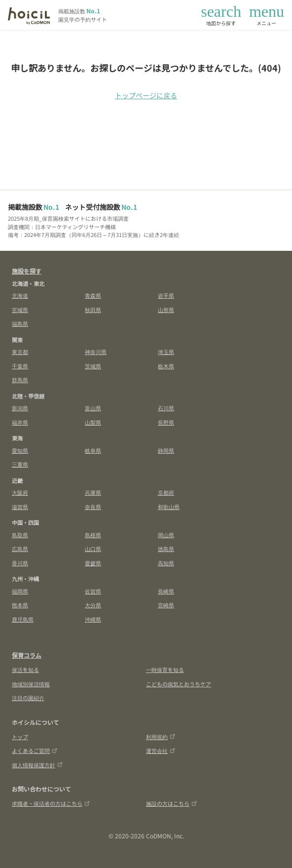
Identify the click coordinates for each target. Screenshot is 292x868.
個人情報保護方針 (37, 765)
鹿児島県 (23, 619)
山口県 (93, 549)
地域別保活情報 (31, 684)
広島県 (20, 549)
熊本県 (20, 605)
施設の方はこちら (171, 803)
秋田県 (93, 310)
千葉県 (20, 366)
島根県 (93, 535)
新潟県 (20, 408)
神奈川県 (96, 352)
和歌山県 (169, 507)
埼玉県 (166, 352)
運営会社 (161, 750)
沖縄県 (93, 619)
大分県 (93, 605)
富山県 (93, 408)
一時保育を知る (165, 670)
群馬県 (20, 380)
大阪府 (20, 492)
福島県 (20, 323)
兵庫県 (93, 492)
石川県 (166, 408)
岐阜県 (93, 450)
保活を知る (25, 670)
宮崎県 (166, 605)
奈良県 (93, 507)
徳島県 (166, 549)
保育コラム (27, 655)
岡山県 (166, 535)
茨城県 (93, 366)
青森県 (93, 295)
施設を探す (27, 271)
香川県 (20, 563)
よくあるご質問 (35, 750)
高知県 (166, 563)
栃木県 (166, 366)
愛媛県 (93, 563)
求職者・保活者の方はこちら (51, 803)
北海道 (20, 295)
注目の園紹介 (28, 698)
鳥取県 (20, 535)
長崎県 (166, 591)
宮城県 (20, 310)
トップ (20, 737)
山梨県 (93, 422)
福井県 (20, 422)
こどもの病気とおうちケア (179, 684)
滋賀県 (20, 507)
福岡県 (20, 591)
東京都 (20, 352)
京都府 (166, 492)
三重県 (20, 464)
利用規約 (161, 737)
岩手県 (166, 295)
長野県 (166, 422)
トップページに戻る (146, 95)
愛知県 (20, 450)
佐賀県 (93, 591)
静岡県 (166, 450)
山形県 (166, 310)
